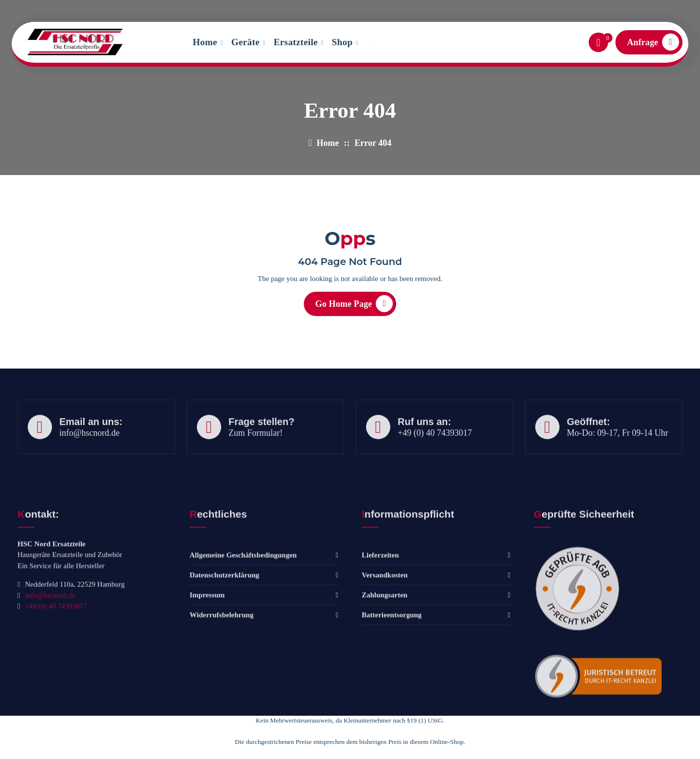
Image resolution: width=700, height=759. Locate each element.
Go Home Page (354, 308)
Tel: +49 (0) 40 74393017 (187, 9)
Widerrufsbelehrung (221, 691)
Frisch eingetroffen (643, 9)
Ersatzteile (296, 42)
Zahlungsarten (385, 671)
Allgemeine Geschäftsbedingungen (243, 631)
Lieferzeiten (380, 631)
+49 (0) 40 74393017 (435, 455)
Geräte (245, 42)
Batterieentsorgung (392, 691)
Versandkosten (385, 651)
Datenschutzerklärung (224, 651)
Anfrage (653, 42)
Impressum (207, 671)
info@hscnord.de (73, 9)
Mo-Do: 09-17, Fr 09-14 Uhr (618, 455)
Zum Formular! (255, 455)
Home (205, 42)
